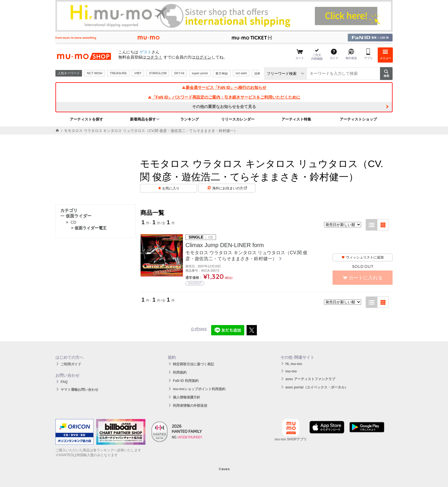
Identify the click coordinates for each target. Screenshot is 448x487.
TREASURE (118, 73)
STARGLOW (158, 73)
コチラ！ (154, 57)
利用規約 (180, 372)
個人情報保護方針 (187, 397)
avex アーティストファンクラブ (310, 379)
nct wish (241, 73)
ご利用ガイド (71, 364)
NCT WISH (95, 73)
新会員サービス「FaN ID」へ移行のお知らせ (224, 87)
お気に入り (171, 188)
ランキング (190, 119)
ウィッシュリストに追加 (363, 257)
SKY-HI (179, 73)
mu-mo (291, 371)
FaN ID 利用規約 (186, 381)
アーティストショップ (358, 119)
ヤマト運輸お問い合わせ (79, 390)
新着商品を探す (143, 119)
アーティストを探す (86, 119)
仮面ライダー (76, 216)
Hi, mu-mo (294, 364)
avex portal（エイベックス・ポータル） (317, 387)
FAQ (64, 382)
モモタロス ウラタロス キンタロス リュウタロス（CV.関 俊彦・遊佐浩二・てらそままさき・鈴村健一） (246, 256)
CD (73, 222)
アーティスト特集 (296, 119)
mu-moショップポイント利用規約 (199, 389)
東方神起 (222, 73)
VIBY (138, 73)
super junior (200, 73)
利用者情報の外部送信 (190, 406)
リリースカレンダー (238, 119)
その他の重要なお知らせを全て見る (224, 107)
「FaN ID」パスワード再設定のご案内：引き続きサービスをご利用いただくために (224, 97)
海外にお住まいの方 (230, 188)
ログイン (203, 57)
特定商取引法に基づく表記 (193, 364)
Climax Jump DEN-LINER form (225, 245)
